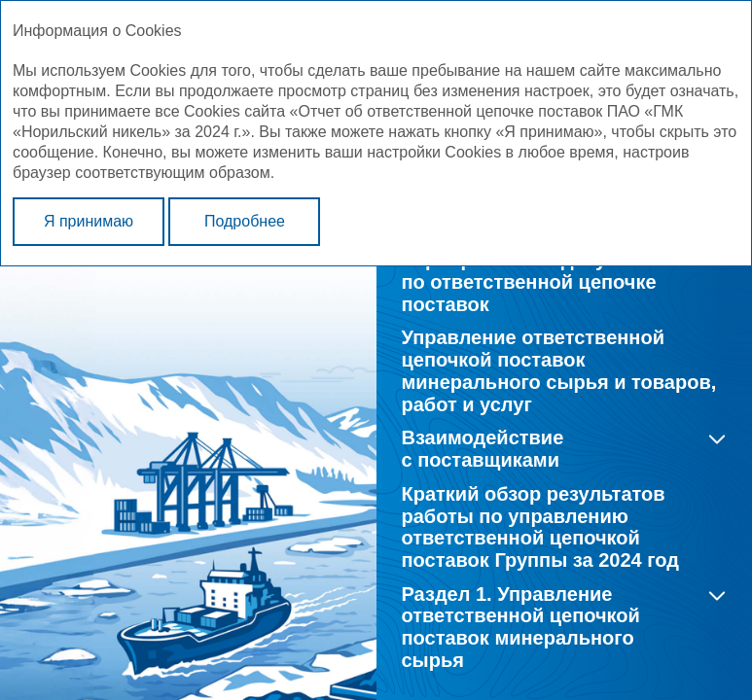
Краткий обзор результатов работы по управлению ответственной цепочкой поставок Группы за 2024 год (540, 527)
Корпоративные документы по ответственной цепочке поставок (536, 281)
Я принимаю (89, 221)
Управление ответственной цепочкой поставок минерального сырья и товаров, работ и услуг (559, 370)
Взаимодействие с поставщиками (483, 449)
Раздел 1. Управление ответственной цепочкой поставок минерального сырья (521, 627)
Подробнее (245, 221)
